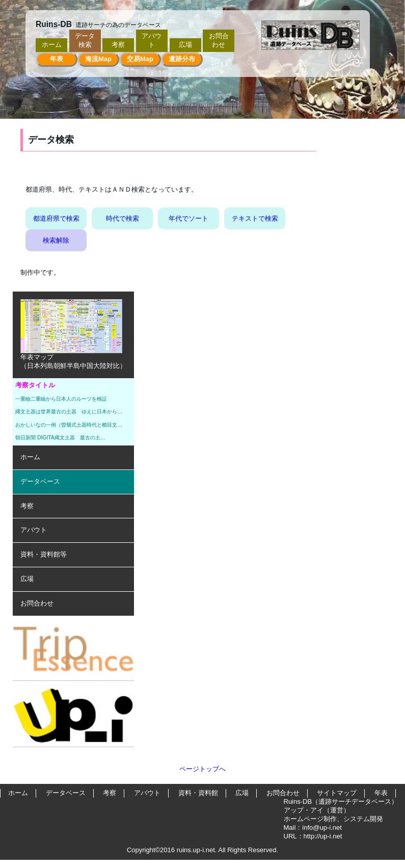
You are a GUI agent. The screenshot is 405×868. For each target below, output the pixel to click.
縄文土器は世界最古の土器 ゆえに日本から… (69, 412)
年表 (57, 59)
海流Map (98, 59)
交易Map (140, 59)
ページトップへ (202, 769)
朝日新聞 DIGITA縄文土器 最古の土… (60, 438)
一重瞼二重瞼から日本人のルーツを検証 (61, 399)
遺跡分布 (182, 59)
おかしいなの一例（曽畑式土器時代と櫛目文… (69, 425)
